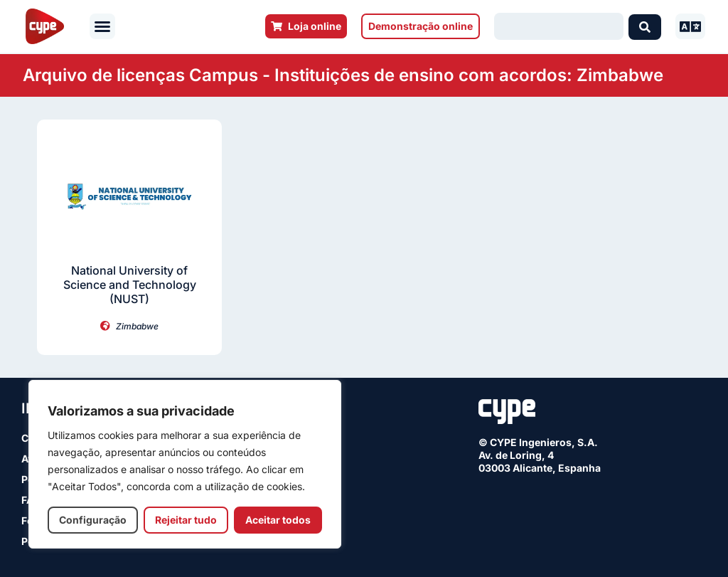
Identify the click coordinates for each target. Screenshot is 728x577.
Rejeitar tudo (186, 520)
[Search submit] (645, 26)
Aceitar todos (278, 520)
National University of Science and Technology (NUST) (130, 285)
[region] (185, 464)
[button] (102, 26)
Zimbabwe (137, 326)
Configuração (93, 520)
